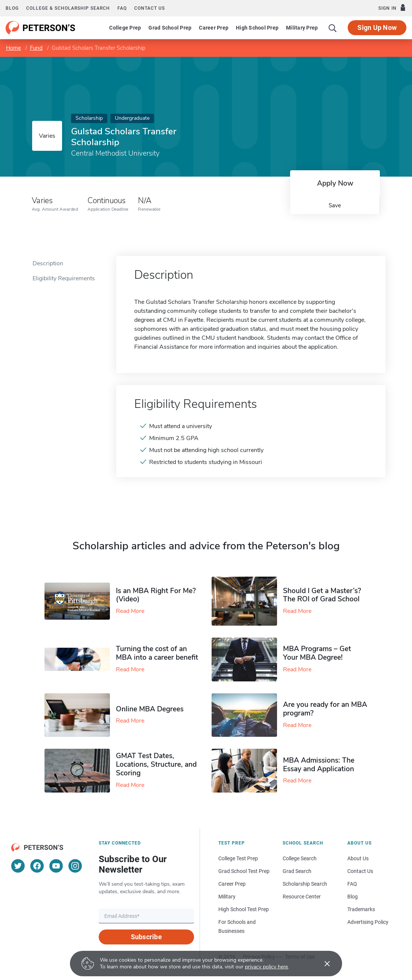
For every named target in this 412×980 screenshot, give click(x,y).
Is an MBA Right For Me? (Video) (156, 595)
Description (48, 263)
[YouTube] (56, 866)
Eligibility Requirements (64, 278)
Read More (130, 611)
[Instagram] (75, 866)
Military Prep (302, 28)
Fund (36, 48)
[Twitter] (18, 866)
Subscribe (146, 937)
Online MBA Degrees (150, 709)
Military (227, 897)
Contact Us (360, 871)
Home (13, 48)
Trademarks (361, 909)
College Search (300, 858)
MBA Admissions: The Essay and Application (319, 765)
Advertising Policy (368, 922)
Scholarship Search (305, 884)
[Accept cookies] (322, 964)
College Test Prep (238, 858)
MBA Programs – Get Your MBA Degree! (317, 653)
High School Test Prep (244, 909)
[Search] (333, 28)
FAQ (122, 8)
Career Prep (214, 28)
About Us (358, 858)
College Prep (125, 28)
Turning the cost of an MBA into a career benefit (157, 653)
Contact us (150, 8)
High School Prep (257, 28)
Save (335, 205)
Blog (12, 8)
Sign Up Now (377, 28)
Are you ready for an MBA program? (325, 709)
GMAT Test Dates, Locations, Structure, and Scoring (156, 764)
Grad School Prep (170, 28)
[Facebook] (37, 866)
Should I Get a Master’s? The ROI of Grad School (322, 595)
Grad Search (297, 871)
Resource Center (302, 897)
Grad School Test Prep (244, 871)
